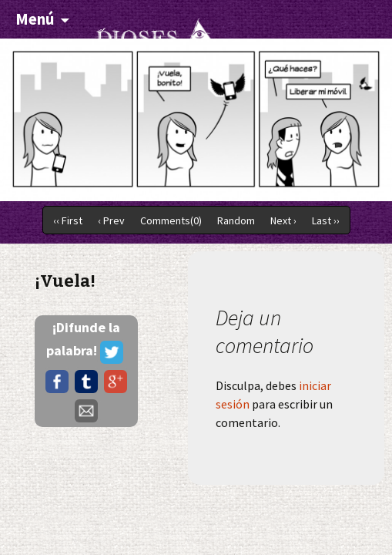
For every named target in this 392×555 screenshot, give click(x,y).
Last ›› (326, 220)
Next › (283, 220)
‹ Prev (111, 220)
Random (236, 220)
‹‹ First (68, 220)
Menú (35, 19)
